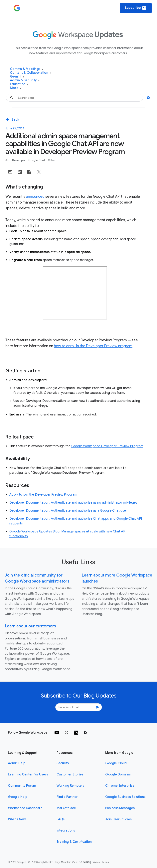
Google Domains (118, 774)
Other (52, 160)
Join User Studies (118, 819)
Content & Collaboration (30, 73)
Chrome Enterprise (120, 786)
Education (19, 84)
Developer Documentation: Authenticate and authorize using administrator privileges (74, 503)
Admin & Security (25, 80)
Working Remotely (70, 786)
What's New (17, 819)
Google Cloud (116, 763)
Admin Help (17, 763)
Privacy (96, 862)
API (8, 160)
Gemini (17, 77)
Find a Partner (67, 797)
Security (63, 763)
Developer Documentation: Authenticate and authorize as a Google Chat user (69, 511)
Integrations (66, 831)
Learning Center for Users (28, 774)
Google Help (18, 797)
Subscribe (136, 8)
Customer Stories (70, 774)
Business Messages (120, 808)
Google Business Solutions (125, 797)
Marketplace (66, 808)
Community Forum (22, 786)
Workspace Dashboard (25, 808)
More (16, 88)
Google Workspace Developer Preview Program (107, 446)
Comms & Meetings (27, 69)
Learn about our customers (30, 626)
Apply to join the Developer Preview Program (44, 495)
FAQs (61, 819)
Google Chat (37, 160)
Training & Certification (74, 842)
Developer (19, 160)
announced (35, 197)
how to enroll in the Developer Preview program (93, 346)
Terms (105, 862)
